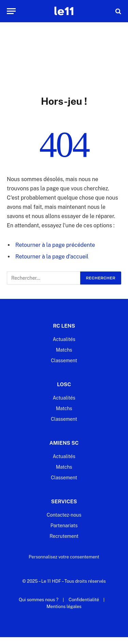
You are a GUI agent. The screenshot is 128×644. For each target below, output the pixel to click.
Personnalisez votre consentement (64, 557)
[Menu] (11, 11)
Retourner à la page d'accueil (52, 257)
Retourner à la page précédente (55, 245)
